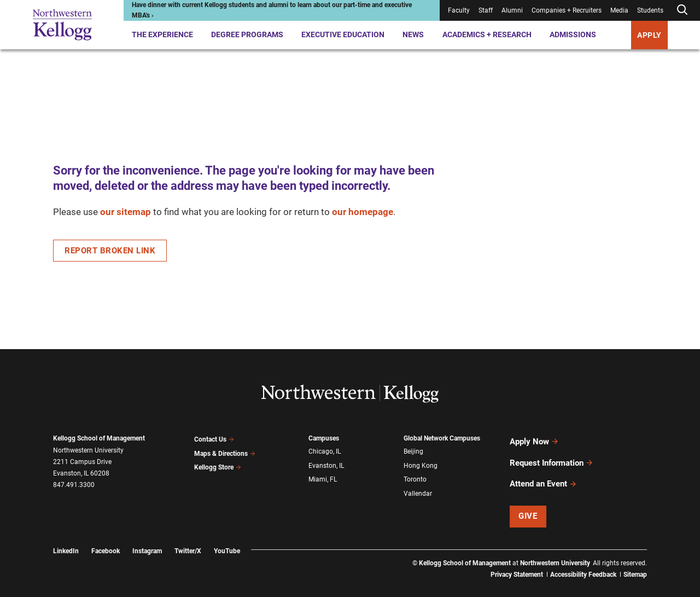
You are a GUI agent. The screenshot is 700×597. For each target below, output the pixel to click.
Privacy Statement (517, 559)
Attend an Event (543, 471)
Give (528, 501)
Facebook (106, 535)
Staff (486, 10)
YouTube (227, 535)
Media (619, 10)
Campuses (324, 438)
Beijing (413, 450)
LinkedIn (66, 535)
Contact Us (214, 438)
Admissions (573, 34)
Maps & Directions (225, 450)
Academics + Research (487, 34)
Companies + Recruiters (567, 10)
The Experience (162, 34)
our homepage (363, 212)
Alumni (512, 10)
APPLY (649, 35)
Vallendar (418, 486)
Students (650, 10)
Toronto (415, 474)
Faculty (459, 10)
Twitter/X (188, 535)
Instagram (147, 535)
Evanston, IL (326, 462)
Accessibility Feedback (583, 559)
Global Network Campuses (442, 438)
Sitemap (635, 559)
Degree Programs (247, 34)
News (413, 34)
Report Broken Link (110, 251)
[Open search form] (682, 10)
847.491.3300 (74, 485)
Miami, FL (323, 474)
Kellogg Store (218, 462)
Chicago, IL (325, 450)
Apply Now (534, 439)
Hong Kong (421, 462)
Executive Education (343, 34)
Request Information (552, 455)
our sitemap (126, 212)
